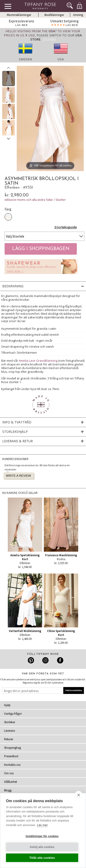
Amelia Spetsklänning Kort (25, 557)
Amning (78, 15)
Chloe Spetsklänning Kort (61, 633)
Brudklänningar (54, 15)
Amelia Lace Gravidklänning (38, 361)
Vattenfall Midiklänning (25, 631)
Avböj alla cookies (42, 847)
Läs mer (42, 825)
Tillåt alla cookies (42, 858)
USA (61, 59)
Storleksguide (66, 227)
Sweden (25, 59)
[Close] (50, 39)
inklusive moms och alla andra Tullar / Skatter (35, 200)
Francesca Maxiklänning (61, 555)
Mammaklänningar (19, 15)
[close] (79, 795)
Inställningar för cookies (42, 836)
